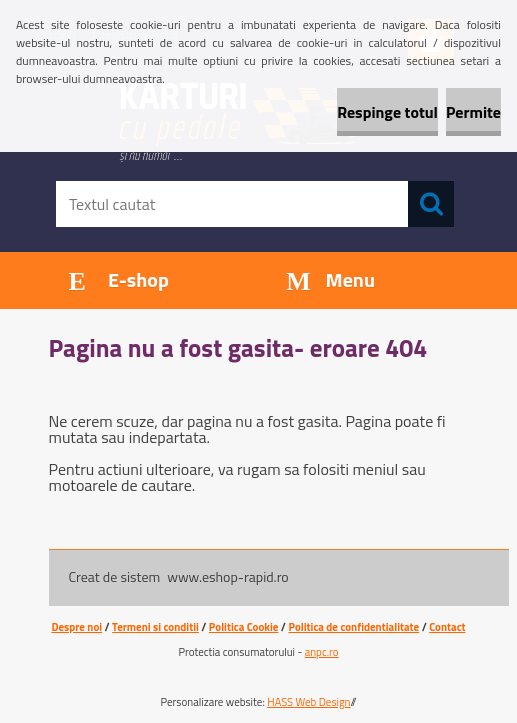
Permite (473, 112)
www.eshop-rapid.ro (227, 576)
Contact (447, 627)
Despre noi (76, 627)
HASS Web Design (308, 702)
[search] (431, 204)
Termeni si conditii (155, 627)
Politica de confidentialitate (353, 627)
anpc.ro (322, 652)
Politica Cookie (244, 627)
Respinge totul (387, 112)
